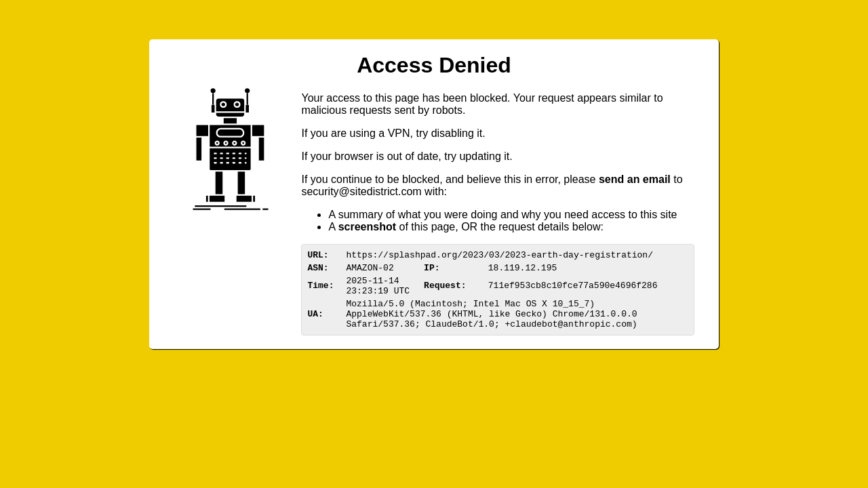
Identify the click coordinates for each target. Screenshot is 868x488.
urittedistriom (361, 191)
